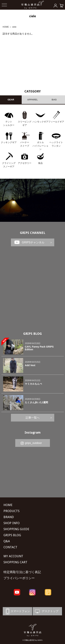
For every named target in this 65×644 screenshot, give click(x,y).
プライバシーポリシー (19, 578)
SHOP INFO (12, 523)
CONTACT (10, 547)
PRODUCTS (11, 511)
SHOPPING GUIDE (16, 529)
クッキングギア (9, 142)
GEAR (11, 100)
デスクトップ (46, 611)
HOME (6, 27)
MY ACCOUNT (13, 556)
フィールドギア (56, 122)
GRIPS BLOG (32, 334)
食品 (40, 163)
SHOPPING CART (15, 562)
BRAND (9, 517)
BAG (54, 100)
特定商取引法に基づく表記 (22, 572)
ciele (14, 27)
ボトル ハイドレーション (40, 146)
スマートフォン (17, 611)
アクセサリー (25, 163)
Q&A (7, 541)
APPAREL (32, 100)
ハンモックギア (40, 122)
